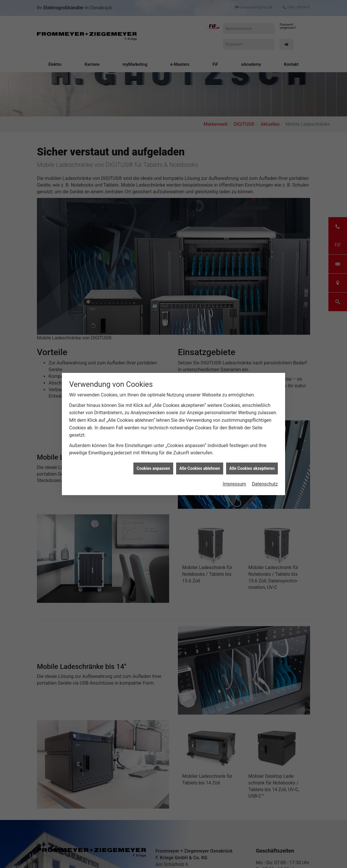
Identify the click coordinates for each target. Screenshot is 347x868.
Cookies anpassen (153, 468)
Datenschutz (265, 484)
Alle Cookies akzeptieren (252, 468)
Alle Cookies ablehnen (200, 468)
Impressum (234, 484)
